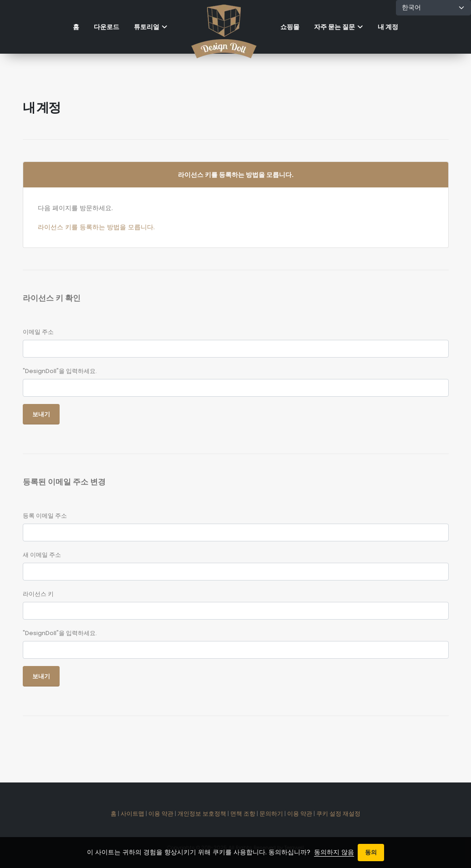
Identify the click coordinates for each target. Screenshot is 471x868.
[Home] (224, 27)
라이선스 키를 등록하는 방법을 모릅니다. (96, 227)
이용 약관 (161, 814)
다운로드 (106, 27)
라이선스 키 (38, 594)
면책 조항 (243, 814)
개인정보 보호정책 (202, 814)
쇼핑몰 (290, 27)
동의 (371, 852)
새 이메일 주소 (42, 555)
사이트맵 (132, 814)
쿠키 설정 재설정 (338, 814)
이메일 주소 (38, 332)
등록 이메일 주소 (45, 516)
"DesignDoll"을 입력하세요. (60, 371)
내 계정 (388, 27)
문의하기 (271, 814)
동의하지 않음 (334, 852)
